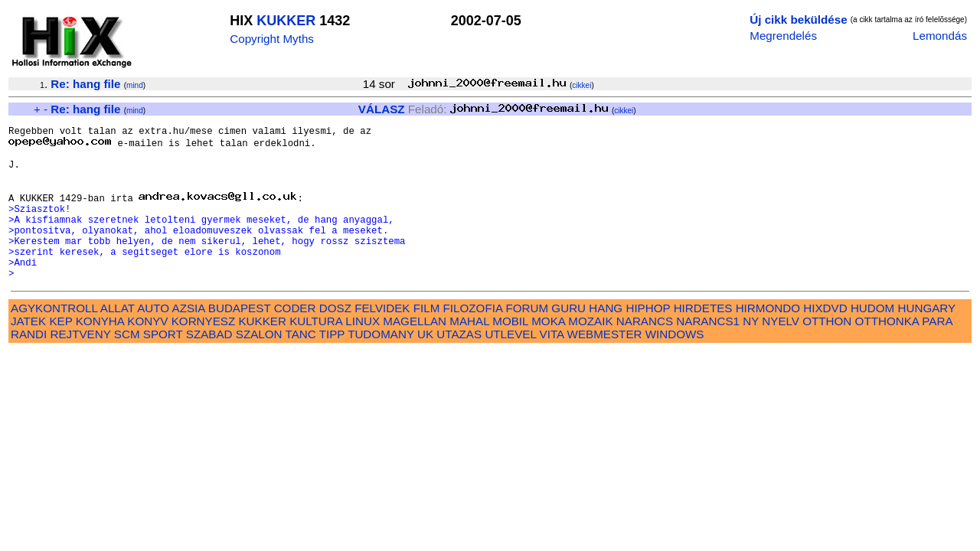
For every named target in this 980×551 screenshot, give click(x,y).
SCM (127, 365)
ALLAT (118, 339)
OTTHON (827, 352)
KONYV (147, 352)
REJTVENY (81, 365)
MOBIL (510, 352)
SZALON (259, 365)
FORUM (527, 339)
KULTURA (316, 352)
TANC (301, 365)
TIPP (332, 365)
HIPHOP (648, 339)
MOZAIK (590, 352)
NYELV (781, 352)
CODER (295, 339)
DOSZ (335, 339)
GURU (568, 339)
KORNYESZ (204, 352)
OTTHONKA (887, 352)
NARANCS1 (708, 352)
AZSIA (189, 339)
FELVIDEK (382, 339)
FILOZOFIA (473, 339)
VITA (552, 365)
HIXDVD (825, 339)
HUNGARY (927, 339)
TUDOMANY (381, 365)
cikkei (581, 85)
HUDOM (872, 339)
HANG (606, 339)
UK (425, 365)
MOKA (548, 352)
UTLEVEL (510, 365)
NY (751, 352)
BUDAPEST (240, 339)
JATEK (28, 352)
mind (135, 85)
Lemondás (940, 36)
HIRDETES (703, 339)
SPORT (163, 365)
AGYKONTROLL (54, 339)
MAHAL (469, 352)
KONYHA (100, 352)
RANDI (29, 365)
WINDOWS (675, 365)
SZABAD (209, 365)
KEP (60, 352)
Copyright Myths (272, 39)
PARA (937, 352)
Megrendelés (783, 36)
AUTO (153, 339)
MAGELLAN (415, 352)
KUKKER (286, 21)
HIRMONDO (768, 339)
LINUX (363, 352)
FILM (427, 339)
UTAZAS (459, 365)
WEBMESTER (605, 365)
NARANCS (645, 352)
